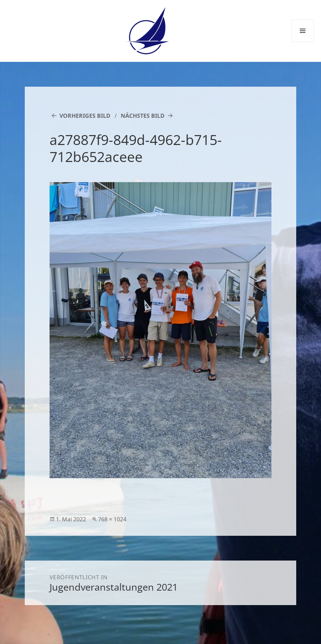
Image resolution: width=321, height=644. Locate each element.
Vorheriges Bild (85, 116)
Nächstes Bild (143, 116)
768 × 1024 (112, 519)
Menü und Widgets (303, 42)
